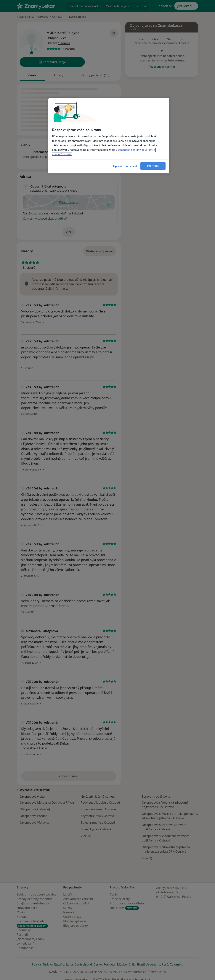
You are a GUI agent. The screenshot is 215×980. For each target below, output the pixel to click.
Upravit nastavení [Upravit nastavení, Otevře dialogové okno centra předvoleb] (125, 166)
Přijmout (153, 166)
